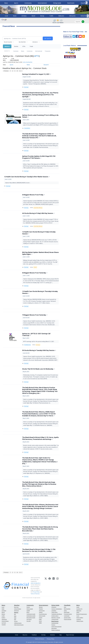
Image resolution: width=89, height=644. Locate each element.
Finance (53, 625)
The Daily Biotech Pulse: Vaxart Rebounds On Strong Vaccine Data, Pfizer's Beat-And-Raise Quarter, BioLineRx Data (40, 529)
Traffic (51, 16)
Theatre (41, 609)
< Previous (6, 71)
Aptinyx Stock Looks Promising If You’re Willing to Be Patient (40, 116)
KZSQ (40, 621)
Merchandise (67, 609)
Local (6, 16)
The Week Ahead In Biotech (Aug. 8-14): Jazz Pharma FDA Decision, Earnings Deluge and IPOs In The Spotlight (40, 95)
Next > (21, 71)
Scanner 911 (79, 609)
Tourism (4, 625)
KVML (40, 619)
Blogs (28, 612)
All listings (54, 607)
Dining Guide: (55, 605)
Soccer (16, 621)
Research (46, 65)
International (39, 51)
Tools (31, 46)
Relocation (54, 628)
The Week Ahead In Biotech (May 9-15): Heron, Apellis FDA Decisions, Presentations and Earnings (40, 438)
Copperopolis (55, 619)
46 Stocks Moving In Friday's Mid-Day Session (38, 213)
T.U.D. (78, 616)
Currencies (30, 51)
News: (3, 605)
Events (28, 607)
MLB (15, 616)
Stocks (16, 46)
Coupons (79, 619)
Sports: (16, 612)
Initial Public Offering (38, 208)
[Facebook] (50, 586)
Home (17, 635)
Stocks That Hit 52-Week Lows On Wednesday (38, 369)
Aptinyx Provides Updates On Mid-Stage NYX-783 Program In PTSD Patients (39, 157)
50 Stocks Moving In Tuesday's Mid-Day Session (39, 350)
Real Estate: (55, 621)
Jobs (65, 607)
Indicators (35, 42)
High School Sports (19, 625)
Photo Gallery (80, 618)
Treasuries (48, 51)
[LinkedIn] (54, 586)
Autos (65, 611)
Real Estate (71, 3)
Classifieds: (67, 605)
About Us (25, 635)
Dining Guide (57, 3)
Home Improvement (56, 627)
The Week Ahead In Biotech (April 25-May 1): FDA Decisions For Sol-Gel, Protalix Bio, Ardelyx (39, 550)
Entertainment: (44, 605)
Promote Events (68, 614)
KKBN (40, 623)
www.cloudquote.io (36, 583)
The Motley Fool (27, 345)
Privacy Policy (36, 592)
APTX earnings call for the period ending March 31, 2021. (39, 342)
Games (41, 612)
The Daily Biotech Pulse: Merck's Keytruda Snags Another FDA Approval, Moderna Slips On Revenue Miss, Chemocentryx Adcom (39, 484)
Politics (3, 618)
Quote (11, 65)
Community (28, 3)
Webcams (61, 16)
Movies (41, 607)
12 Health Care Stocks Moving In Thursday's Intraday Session (40, 292)
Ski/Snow (16, 611)
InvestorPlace (27, 128)
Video (78, 612)
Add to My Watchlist (28, 62)
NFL (15, 614)
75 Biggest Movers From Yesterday (35, 315)
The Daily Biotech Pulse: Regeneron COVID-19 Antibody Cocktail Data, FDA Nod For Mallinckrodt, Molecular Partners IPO (39, 136)
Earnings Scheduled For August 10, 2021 (37, 74)
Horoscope (42, 611)
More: (78, 605)
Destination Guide (31, 616)
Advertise (52, 635)
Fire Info (29, 621)
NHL (15, 620)
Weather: (17, 605)
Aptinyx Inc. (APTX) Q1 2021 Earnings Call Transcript (36, 335)
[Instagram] (57, 586)
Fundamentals (55, 623)
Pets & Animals (68, 619)
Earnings (38, 345)
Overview (16, 51)
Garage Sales (67, 618)
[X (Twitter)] (46, 586)
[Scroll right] (87, 3)
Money (42, 16)
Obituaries (72, 16)
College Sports (18, 623)
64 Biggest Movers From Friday (33, 195)
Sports (16, 3)
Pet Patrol (29, 619)
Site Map (43, 635)
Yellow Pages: (80, 621)
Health (28, 611)
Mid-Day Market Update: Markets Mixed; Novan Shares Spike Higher (40, 253)
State (15, 16)
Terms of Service (40, 639)
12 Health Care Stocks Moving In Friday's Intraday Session (39, 233)
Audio (78, 607)
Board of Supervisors (82, 614)
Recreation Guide (31, 618)
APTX (37, 56)
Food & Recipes (43, 614)
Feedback (34, 635)
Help (60, 635)
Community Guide (31, 614)
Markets (7, 46)
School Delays (5, 621)
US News (24, 16)
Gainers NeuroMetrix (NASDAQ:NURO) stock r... (18, 183)
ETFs (24, 46)
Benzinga (26, 87)
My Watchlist (22, 42)
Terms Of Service (35, 594)
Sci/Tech (4, 623)
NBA (15, 618)
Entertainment (42, 3)
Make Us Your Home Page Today (73, 32)
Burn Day (16, 607)
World (33, 16)
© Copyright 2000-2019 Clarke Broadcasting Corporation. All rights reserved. (44, 642)
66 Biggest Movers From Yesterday (35, 273)
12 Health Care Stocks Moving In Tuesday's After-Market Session (27, 177)
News (6, 3)
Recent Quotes (8, 42)
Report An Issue (70, 635)
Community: (30, 605)
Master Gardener (56, 630)
